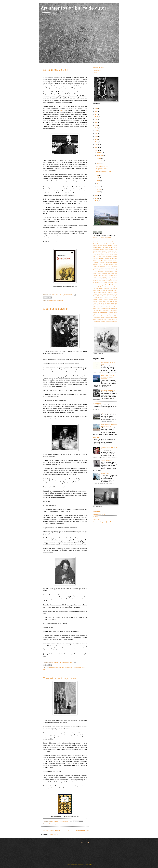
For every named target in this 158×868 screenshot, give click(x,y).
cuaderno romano (98, 258)
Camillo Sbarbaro (106, 253)
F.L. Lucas (107, 266)
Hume (110, 277)
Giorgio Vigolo (113, 272)
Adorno (109, 242)
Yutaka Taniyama (101, 321)
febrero (99, 189)
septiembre (100, 161)
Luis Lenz (96, 289)
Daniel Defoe (108, 258)
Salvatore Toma (107, 305)
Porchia (111, 300)
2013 (97, 145)
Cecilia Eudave (97, 255)
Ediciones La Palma (99, 514)
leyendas (95, 287)
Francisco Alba (97, 270)
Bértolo (99, 251)
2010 (97, 195)
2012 (97, 147)
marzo (99, 186)
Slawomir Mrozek (113, 307)
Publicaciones (97, 70)
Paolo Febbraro (106, 296)
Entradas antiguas (82, 830)
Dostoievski (96, 263)
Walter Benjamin (101, 316)
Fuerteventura (105, 270)
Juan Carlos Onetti (102, 283)
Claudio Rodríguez (106, 257)
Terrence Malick (102, 310)
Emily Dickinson (110, 264)
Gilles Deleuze (77, 668)
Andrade (95, 246)
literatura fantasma (109, 287)
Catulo (116, 253)
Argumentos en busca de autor (74, 8)
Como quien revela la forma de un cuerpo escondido (108, 377)
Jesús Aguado (110, 279)
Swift (97, 310)
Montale (115, 292)
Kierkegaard (102, 285)
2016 (97, 136)
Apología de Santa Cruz (108, 413)
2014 (97, 142)
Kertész (97, 285)
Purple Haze (105, 473)
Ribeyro (112, 301)
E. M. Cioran (102, 263)
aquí (61, 110)
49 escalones (97, 403)
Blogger (90, 864)
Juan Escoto (110, 283)
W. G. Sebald (104, 314)
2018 (97, 131)
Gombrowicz (111, 274)
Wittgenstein (114, 318)
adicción (51, 668)
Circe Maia (99, 257)
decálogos (115, 258)
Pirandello (115, 298)
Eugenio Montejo (101, 266)
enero (98, 192)
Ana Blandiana (114, 244)
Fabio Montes (114, 266)
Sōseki (102, 309)
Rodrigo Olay (114, 303)
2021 (97, 122)
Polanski (106, 300)
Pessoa (106, 298)
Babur (116, 249)
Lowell (116, 287)
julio (98, 175)
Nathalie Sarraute (98, 294)
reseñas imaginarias (104, 301)
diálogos (95, 261)
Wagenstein (110, 314)
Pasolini (113, 296)
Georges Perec (97, 272)
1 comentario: (64, 821)
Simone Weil (104, 307)
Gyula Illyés (101, 275)
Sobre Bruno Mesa (98, 68)
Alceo (102, 244)
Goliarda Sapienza (102, 274)
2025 (97, 111)
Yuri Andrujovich (111, 319)
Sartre (113, 305)
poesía (101, 299)
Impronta (96, 517)
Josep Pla (111, 281)
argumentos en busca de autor (63, 668)
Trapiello (111, 312)
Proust (116, 300)
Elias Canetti (102, 264)
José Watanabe (105, 281)
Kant (94, 285)
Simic (98, 307)
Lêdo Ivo (115, 285)
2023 (97, 117)
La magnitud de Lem (55, 70)
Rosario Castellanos (98, 305)
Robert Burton (97, 303)
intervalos (114, 277)
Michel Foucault (102, 292)
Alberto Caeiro (97, 244)
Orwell (116, 294)
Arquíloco (102, 249)
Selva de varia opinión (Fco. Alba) (103, 522)
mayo (98, 181)
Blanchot (95, 253)
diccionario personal (112, 261)
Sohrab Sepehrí (97, 309)
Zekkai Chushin (109, 321)
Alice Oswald (107, 244)
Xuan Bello (96, 319)
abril (98, 183)
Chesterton (52, 824)
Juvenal (115, 283)
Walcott (115, 314)
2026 (97, 109)
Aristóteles (96, 249)
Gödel (94, 274)
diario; (105, 261)
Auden (107, 249)
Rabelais (95, 301)
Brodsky (100, 253)
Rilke (116, 301)
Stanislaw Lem (58, 300)
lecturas (51, 300)
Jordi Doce (99, 281)
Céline (102, 255)
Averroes (111, 249)
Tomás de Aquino (110, 310)
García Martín (113, 270)
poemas (95, 300)
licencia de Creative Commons (102, 237)
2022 (97, 120)
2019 (97, 128)
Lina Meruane (101, 287)
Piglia (110, 298)
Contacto (96, 73)
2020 (97, 125)
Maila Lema (110, 289)
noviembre (100, 155)
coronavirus (114, 257)
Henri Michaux (109, 275)
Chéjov (106, 255)
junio (98, 178)
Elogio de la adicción (56, 309)
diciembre (100, 153)
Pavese (101, 298)
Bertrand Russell (106, 251)
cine (94, 257)
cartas (112, 253)
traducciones (104, 312)
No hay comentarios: (66, 295)
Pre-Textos (96, 519)
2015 (97, 139)
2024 (97, 114)
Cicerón (116, 255)
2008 (97, 201)
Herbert (116, 275)
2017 (97, 134)
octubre (99, 158)
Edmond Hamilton (109, 263)
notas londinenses (108, 294)
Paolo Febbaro (97, 296)
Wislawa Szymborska (106, 318)
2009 (97, 198)
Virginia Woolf (96, 314)
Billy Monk (115, 251)
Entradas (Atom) (54, 834)
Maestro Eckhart (103, 289)
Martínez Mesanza (108, 291)
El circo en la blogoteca (108, 390)
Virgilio (116, 312)
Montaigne (110, 292)
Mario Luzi (100, 291)
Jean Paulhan (102, 279)
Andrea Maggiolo (103, 246)
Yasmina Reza (103, 319)
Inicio (67, 830)
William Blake (110, 316)
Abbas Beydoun (97, 242)
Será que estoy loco (107, 461)
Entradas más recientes (50, 830)
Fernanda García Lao (111, 268)
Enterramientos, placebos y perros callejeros (109, 425)
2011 (97, 150)
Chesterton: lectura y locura (60, 678)
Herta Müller (104, 277)
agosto (99, 164)
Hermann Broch (97, 277)
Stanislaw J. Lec (108, 309)
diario (100, 260)
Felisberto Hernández (99, 268)
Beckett (95, 251)
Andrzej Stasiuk (113, 246)
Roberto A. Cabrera (105, 303)
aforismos (114, 242)
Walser (95, 316)
